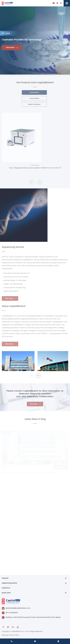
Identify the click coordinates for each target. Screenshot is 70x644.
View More (12, 48)
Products (5, 578)
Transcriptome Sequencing (14, 289)
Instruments (33, 92)
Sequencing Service (13, 248)
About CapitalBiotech (14, 307)
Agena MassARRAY (10, 292)
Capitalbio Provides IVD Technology (22, 40)
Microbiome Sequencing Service (16, 274)
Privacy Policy (14, 635)
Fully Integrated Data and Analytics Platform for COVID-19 (35, 169)
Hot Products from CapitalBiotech (35, 84)
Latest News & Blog (35, 420)
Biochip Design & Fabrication (14, 281)
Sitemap (5, 635)
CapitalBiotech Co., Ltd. (20, 631)
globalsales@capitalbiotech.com (18, 608)
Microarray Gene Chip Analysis (15, 278)
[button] (32, 183)
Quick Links (6, 593)
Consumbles (33, 98)
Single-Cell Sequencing (12, 285)
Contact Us (6, 588)
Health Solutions (33, 104)
